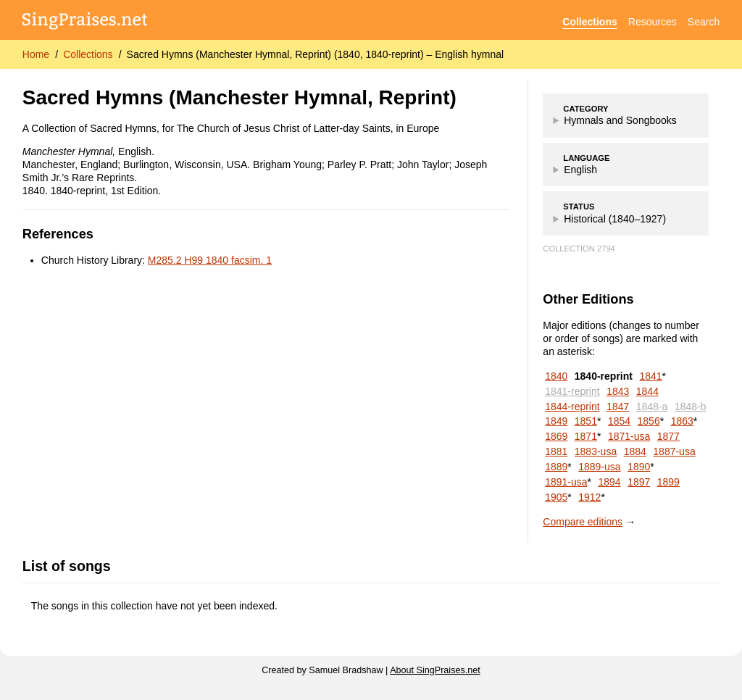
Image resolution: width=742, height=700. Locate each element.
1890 (639, 467)
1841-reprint (572, 391)
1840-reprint (604, 376)
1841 (650, 376)
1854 (619, 421)
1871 (586, 436)
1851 (586, 421)
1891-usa (566, 482)
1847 (618, 407)
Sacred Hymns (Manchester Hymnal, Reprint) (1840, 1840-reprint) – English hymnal (316, 54)
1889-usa (599, 467)
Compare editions (583, 522)
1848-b (691, 407)
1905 (556, 497)
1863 (682, 421)
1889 (556, 467)
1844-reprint (572, 407)
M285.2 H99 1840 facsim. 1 (210, 260)
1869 (556, 436)
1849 (556, 421)
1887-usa (674, 451)
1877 (668, 436)
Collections (589, 22)
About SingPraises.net (435, 670)
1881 (556, 451)
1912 (589, 497)
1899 (668, 482)
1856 (649, 421)
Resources (653, 22)
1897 (639, 482)
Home (36, 54)
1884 (635, 451)
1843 (618, 391)
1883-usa (596, 451)
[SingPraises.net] (85, 22)
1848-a (652, 407)
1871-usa (629, 436)
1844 (647, 391)
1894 (609, 482)
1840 (556, 376)
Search (704, 22)
